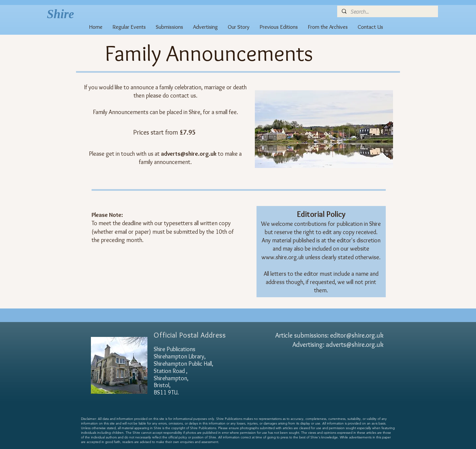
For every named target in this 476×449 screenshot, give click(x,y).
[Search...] (387, 12)
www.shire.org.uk (283, 257)
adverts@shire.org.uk (355, 345)
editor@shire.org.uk (357, 335)
